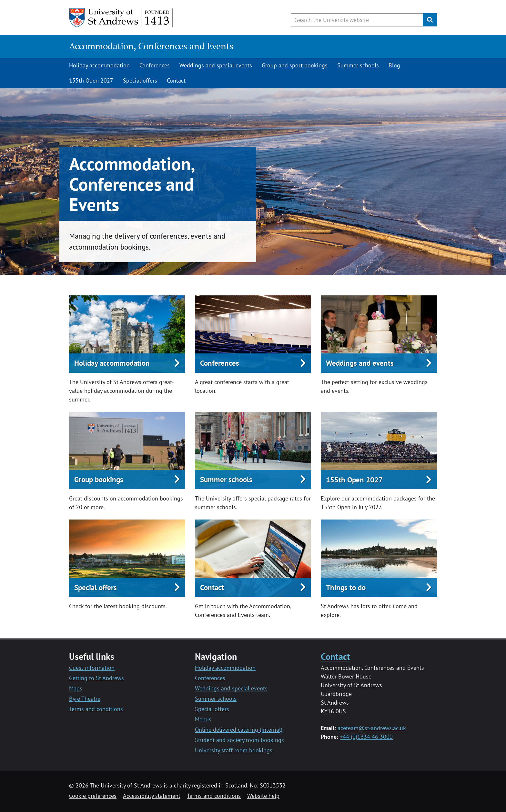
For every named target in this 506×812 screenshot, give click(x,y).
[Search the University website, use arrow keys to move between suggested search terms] (357, 20)
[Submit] (430, 20)
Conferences (155, 65)
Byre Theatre (85, 699)
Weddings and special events (216, 65)
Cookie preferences (93, 796)
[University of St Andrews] (121, 18)
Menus (203, 719)
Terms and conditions (96, 709)
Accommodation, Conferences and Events (151, 46)
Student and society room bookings (239, 740)
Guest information (92, 668)
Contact (176, 80)
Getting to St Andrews (96, 678)
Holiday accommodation (99, 65)
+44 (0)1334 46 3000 (366, 737)
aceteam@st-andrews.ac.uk (372, 728)
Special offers (140, 80)
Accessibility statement (152, 796)
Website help (263, 796)
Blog (394, 65)
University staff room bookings (234, 750)
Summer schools (358, 65)
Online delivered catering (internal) (239, 730)
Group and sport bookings (295, 65)
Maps (76, 688)
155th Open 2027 (91, 80)
